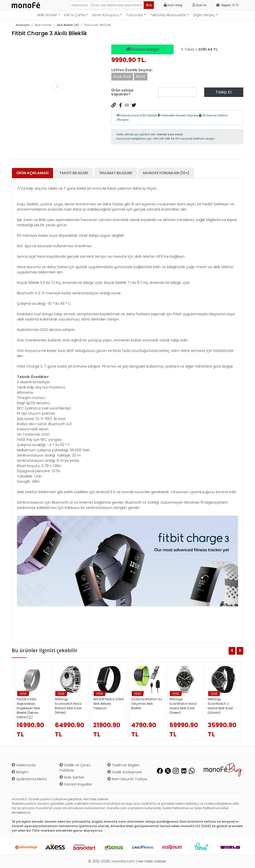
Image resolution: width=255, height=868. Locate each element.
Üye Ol (199, 5)
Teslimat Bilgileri (123, 765)
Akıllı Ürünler (47, 15)
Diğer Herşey (204, 15)
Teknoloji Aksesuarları (168, 15)
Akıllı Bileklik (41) (68, 25)
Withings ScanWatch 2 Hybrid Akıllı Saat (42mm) (220, 706)
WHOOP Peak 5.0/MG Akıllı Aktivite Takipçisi (108, 704)
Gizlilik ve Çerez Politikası (75, 768)
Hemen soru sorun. (170, 134)
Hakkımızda (24, 765)
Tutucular (134, 15)
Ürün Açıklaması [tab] (32, 173)
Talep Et (224, 92)
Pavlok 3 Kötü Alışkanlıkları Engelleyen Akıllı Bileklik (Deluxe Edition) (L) (28, 708)
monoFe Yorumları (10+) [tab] (166, 173)
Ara (149, 5)
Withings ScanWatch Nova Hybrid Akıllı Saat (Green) (183, 706)
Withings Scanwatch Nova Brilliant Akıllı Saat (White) (68, 706)
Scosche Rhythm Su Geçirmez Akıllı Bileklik (147, 704)
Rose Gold (122, 77)
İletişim (20, 772)
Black (141, 77)
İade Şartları (72, 777)
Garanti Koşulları (76, 784)
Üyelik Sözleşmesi (125, 772)
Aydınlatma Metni (29, 779)
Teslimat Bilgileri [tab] (116, 173)
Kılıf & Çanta (75, 15)
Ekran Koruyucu (106, 15)
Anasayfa (23, 25)
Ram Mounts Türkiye (127, 779)
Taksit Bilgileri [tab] (74, 173)
